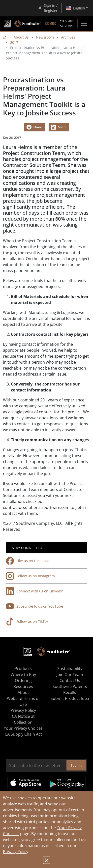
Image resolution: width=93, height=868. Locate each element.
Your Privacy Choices (23, 728)
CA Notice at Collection (23, 719)
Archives (68, 37)
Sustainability (70, 669)
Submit (76, 765)
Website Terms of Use (23, 701)
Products (23, 669)
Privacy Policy (16, 852)
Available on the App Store (26, 783)
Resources (23, 686)
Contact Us (70, 680)
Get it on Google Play (67, 783)
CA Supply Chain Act (23, 734)
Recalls (70, 692)
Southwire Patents (70, 686)
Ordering (23, 680)
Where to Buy (23, 675)
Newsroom (45, 37)
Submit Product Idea (70, 698)
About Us (21, 37)
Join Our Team (70, 675)
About (23, 692)
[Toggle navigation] (84, 24)
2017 (14, 42)
